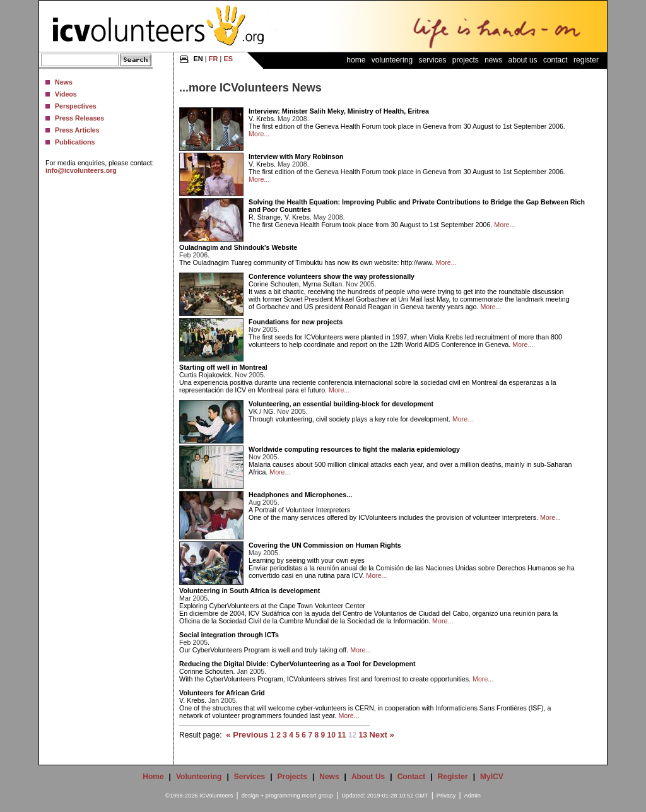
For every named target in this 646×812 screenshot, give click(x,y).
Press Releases (79, 118)
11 (342, 735)
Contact (555, 60)
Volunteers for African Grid (222, 693)
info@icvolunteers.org (81, 170)
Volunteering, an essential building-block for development (341, 404)
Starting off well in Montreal (223, 367)
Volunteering (392, 60)
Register (586, 60)
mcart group (317, 796)
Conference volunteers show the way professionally (332, 276)
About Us (523, 60)
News (64, 82)
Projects (466, 60)
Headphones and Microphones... (300, 495)
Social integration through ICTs (229, 635)
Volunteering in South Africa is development (250, 591)
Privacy (446, 796)
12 (352, 735)
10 (331, 735)
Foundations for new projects (296, 322)
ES (228, 59)
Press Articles (77, 130)
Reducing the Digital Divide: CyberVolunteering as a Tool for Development (297, 664)
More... (259, 134)
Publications (75, 142)
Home (356, 60)
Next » (382, 735)
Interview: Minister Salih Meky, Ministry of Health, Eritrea (339, 111)
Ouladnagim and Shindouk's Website (238, 247)
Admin (473, 796)
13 (363, 735)
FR (214, 59)
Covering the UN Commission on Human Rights (325, 545)
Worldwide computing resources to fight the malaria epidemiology (354, 449)
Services (432, 60)
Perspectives (76, 106)
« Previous (247, 735)
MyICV (492, 777)
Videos (66, 94)
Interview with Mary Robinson (296, 156)
